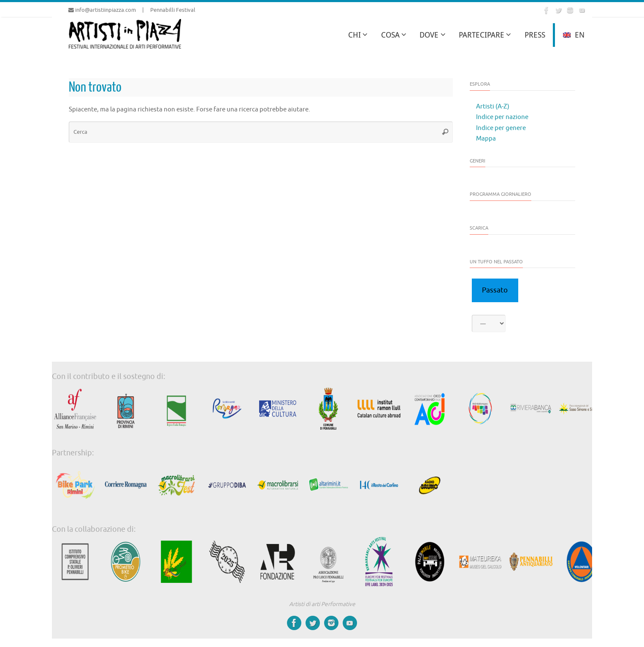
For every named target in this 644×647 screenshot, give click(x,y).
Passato (495, 290)
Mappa (486, 139)
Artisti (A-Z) (493, 107)
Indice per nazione (502, 117)
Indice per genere (501, 128)
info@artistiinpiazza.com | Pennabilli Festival (132, 10)
